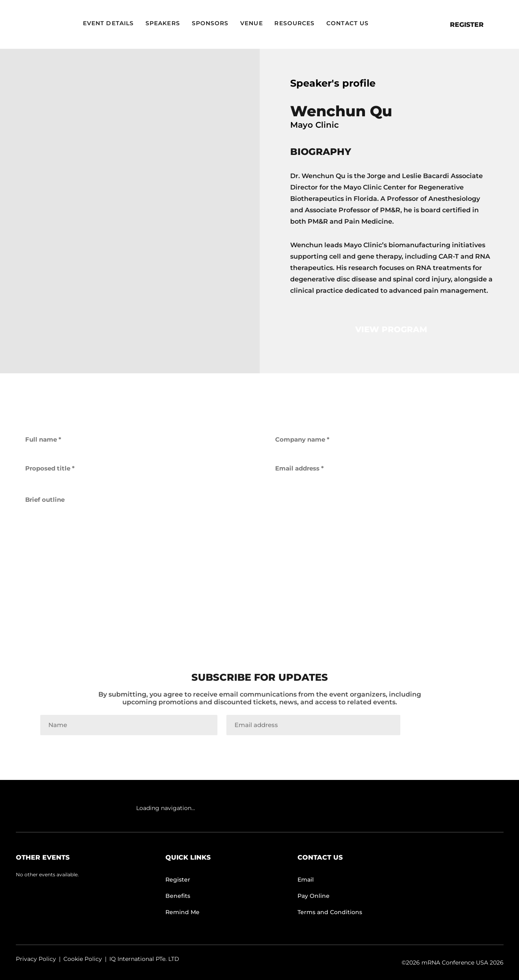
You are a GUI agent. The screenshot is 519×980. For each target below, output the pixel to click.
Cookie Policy (83, 959)
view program (391, 329)
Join (444, 725)
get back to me (260, 593)
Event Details (108, 23)
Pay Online (314, 896)
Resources (294, 23)
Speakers (163, 23)
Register (467, 25)
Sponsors (210, 23)
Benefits (178, 896)
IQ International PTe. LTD (144, 959)
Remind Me (182, 912)
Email (306, 880)
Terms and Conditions (330, 912)
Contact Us (347, 23)
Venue (252, 23)
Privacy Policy (36, 959)
